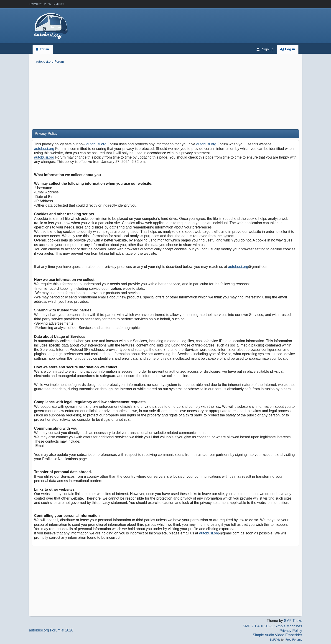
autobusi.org (96, 144)
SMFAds (275, 640)
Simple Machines (288, 626)
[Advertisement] (165, 97)
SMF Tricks (293, 621)
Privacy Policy (291, 631)
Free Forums (294, 640)
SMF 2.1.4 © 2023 (257, 626)
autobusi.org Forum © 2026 (51, 630)
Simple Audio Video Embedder (277, 635)
